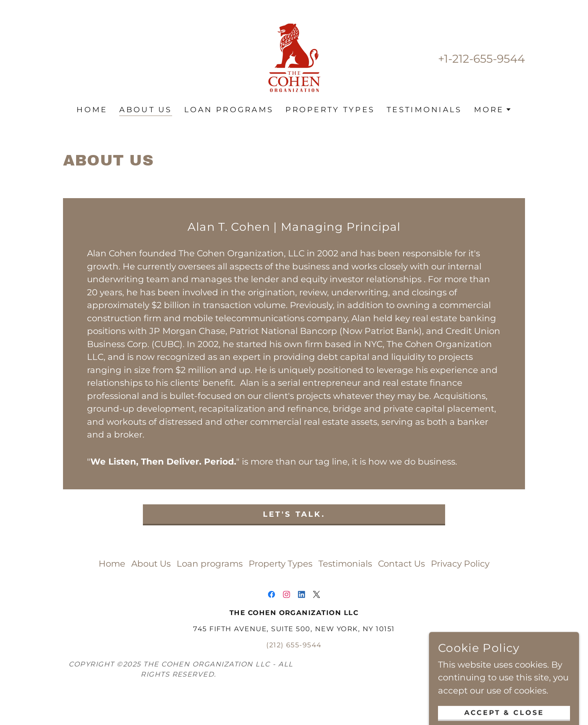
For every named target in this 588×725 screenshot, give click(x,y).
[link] (294, 58)
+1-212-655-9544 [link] (481, 59)
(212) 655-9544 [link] (294, 645)
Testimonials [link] (424, 110)
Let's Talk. (294, 514)
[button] (493, 110)
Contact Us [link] (401, 564)
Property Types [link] (330, 110)
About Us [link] (145, 110)
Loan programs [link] (229, 110)
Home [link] (92, 110)
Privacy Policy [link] (460, 564)
